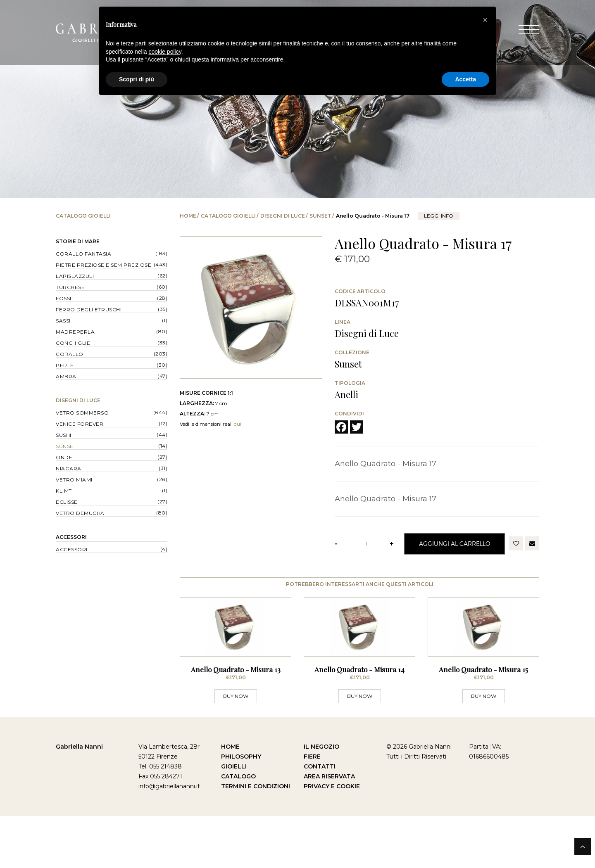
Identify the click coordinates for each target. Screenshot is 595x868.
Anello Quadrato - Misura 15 (483, 721)
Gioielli (234, 818)
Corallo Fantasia (83, 254)
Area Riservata (329, 828)
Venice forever (80, 424)
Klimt (64, 491)
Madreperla (75, 332)
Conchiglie (73, 343)
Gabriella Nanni (79, 799)
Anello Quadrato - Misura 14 (359, 721)
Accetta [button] (465, 79)
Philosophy (241, 809)
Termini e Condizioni (256, 838)
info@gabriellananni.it (169, 838)
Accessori (71, 537)
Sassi (63, 321)
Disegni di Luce (283, 216)
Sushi (64, 435)
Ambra (66, 376)
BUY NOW (236, 748)
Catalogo (238, 828)
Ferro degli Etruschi (89, 309)
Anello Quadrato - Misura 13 (236, 721)
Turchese (70, 287)
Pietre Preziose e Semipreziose (104, 265)
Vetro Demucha (80, 513)
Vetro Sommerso (82, 413)
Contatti (320, 818)
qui (238, 424)
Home (188, 216)
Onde (64, 457)
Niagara (69, 468)
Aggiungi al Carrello (455, 544)
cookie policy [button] (165, 52)
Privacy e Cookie (332, 838)
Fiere (312, 809)
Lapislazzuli (75, 276)
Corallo (70, 354)
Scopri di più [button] (137, 79)
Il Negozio (321, 799)
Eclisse (67, 502)
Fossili (66, 298)
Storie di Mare (78, 241)
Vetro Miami (74, 480)
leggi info (439, 216)
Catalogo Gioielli (228, 216)
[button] (485, 20)
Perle (65, 365)
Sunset (320, 216)
